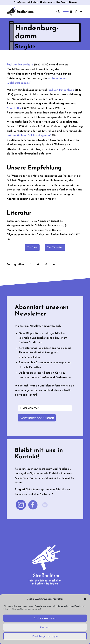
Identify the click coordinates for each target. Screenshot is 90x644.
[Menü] (64, 12)
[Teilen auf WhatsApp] (46, 265)
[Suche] (56, 12)
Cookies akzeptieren (45, 618)
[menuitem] (25, 2)
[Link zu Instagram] (71, 12)
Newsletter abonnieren (37, 418)
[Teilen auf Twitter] (38, 265)
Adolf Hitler (14, 108)
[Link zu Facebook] (76, 12)
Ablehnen (45, 627)
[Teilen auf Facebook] (30, 265)
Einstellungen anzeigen (45, 636)
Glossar (73, 2)
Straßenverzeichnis (25, 2)
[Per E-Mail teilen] (54, 265)
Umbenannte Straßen (52, 2)
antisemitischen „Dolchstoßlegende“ (29, 136)
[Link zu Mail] (81, 12)
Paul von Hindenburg (20, 65)
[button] (85, 599)
